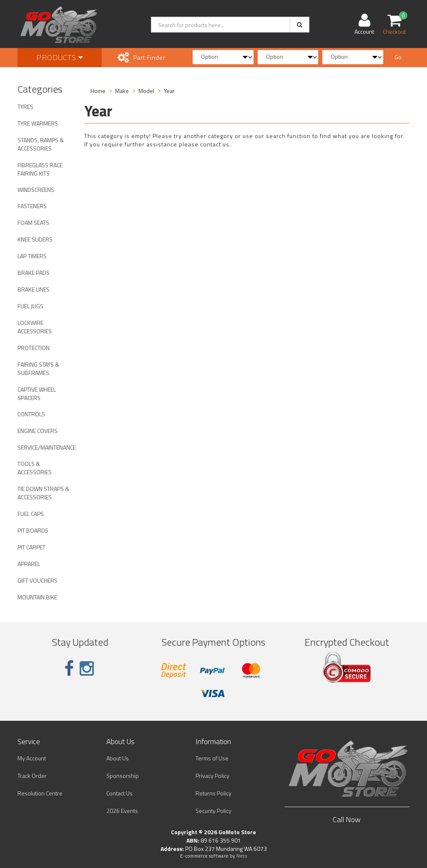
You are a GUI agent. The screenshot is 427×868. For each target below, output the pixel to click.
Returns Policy (213, 793)
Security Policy (213, 811)
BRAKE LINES (34, 289)
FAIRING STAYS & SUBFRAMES (38, 369)
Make (122, 91)
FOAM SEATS (33, 223)
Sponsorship (123, 776)
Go (398, 57)
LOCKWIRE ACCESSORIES (35, 327)
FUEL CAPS (31, 514)
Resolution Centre (40, 793)
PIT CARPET (31, 547)
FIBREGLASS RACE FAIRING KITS (40, 169)
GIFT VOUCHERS (38, 580)
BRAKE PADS (34, 273)
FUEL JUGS (30, 306)
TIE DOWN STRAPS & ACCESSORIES (43, 493)
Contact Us (119, 793)
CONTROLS (31, 414)
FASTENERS (32, 206)
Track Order (32, 776)
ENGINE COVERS (38, 431)
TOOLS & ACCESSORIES (35, 468)
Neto (242, 856)
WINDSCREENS (36, 190)
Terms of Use (212, 758)
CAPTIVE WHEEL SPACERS (37, 394)
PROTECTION (34, 348)
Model (146, 91)
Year (169, 91)
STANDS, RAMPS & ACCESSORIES (41, 144)
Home (98, 91)
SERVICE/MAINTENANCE (47, 447)
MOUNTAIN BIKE (37, 597)
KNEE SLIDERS (35, 239)
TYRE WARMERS (38, 123)
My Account (32, 758)
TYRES (25, 107)
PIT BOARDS (33, 530)
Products (60, 57)
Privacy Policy (212, 776)
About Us (118, 758)
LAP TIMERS (32, 256)
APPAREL (29, 564)
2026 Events (122, 811)
